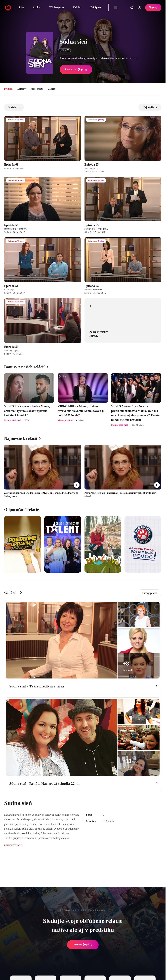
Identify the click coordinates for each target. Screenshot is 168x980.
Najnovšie (150, 107)
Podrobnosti (37, 89)
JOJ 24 (76, 7)
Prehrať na (76, 69)
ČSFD (65, 50)
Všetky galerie (149, 593)
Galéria (51, 89)
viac (135, 59)
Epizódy (21, 89)
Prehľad (8, 89)
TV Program (57, 7)
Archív (37, 7)
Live (22, 7)
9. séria (14, 107)
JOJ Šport (95, 7)
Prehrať (83, 945)
